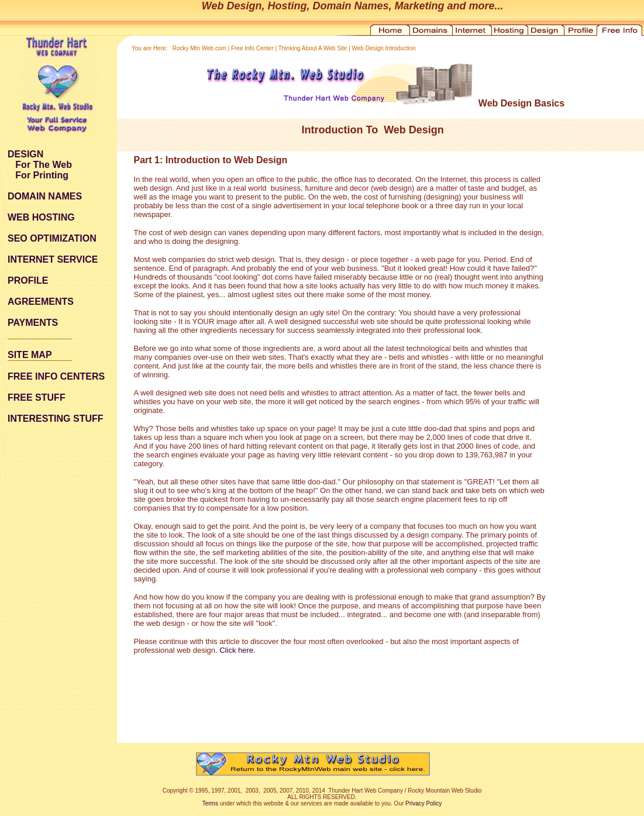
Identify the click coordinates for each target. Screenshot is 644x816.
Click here (236, 650)
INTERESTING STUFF (56, 419)
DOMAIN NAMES (45, 196)
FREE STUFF (37, 397)
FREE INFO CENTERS (56, 376)
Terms (210, 803)
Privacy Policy (423, 803)
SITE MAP (30, 355)
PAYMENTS (33, 323)
